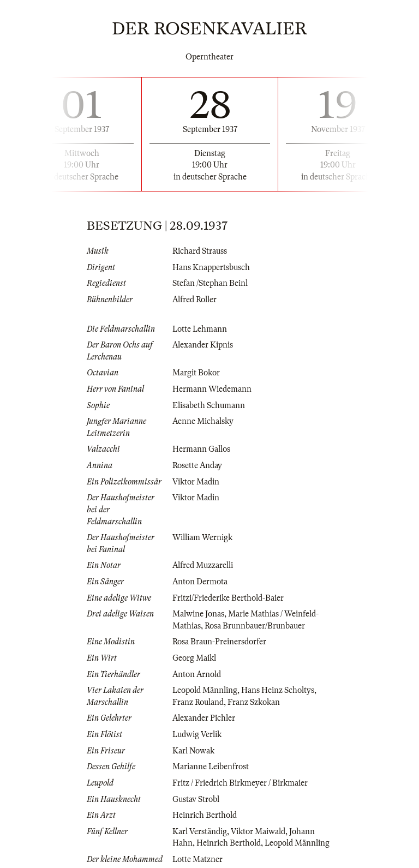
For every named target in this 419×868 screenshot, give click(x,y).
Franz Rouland (198, 702)
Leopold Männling (205, 690)
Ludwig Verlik (197, 734)
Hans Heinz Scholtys (278, 690)
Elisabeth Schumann (209, 405)
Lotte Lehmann (200, 329)
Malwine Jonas (198, 614)
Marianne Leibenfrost (211, 767)
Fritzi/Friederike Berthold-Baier (228, 598)
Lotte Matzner (197, 859)
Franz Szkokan (254, 702)
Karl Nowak (193, 751)
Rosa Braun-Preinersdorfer (219, 642)
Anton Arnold (197, 674)
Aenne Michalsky (203, 421)
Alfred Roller (194, 300)
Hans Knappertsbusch (211, 267)
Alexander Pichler (204, 718)
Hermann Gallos (201, 449)
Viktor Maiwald (258, 831)
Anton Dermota (200, 582)
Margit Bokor (196, 373)
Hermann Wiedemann (212, 389)
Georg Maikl (194, 658)
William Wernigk (202, 537)
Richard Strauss (200, 251)
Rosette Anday (197, 465)
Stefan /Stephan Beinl (210, 283)
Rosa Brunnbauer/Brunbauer (255, 626)
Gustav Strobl (196, 799)
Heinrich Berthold (205, 815)
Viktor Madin (196, 482)
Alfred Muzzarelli (203, 565)
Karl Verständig (200, 831)
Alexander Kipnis (203, 345)
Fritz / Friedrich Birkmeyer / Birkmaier (240, 783)
